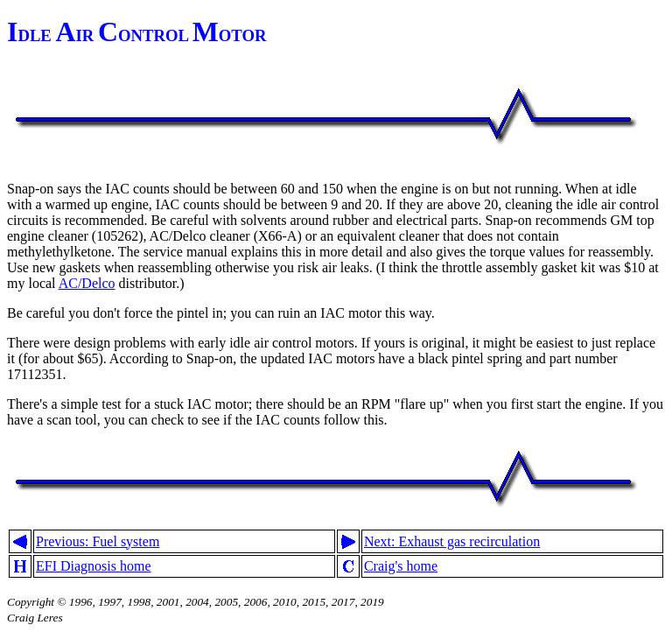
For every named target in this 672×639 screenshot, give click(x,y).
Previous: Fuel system (98, 541)
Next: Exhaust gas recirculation (452, 541)
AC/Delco (87, 283)
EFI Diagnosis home (94, 566)
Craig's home (401, 566)
